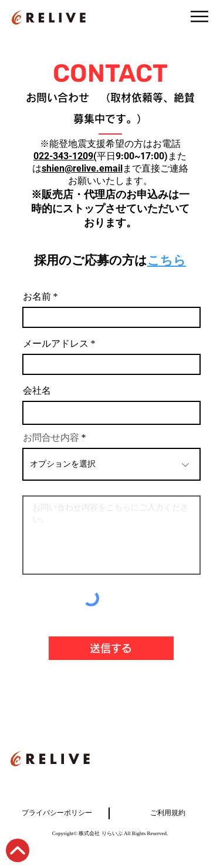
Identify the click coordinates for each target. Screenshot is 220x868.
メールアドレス (56, 344)
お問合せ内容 (51, 438)
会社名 (37, 391)
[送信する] (111, 648)
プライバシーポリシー (57, 813)
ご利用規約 (168, 813)
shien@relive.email (82, 168)
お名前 (37, 297)
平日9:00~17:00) (132, 156)
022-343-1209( (65, 156)
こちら (167, 260)
